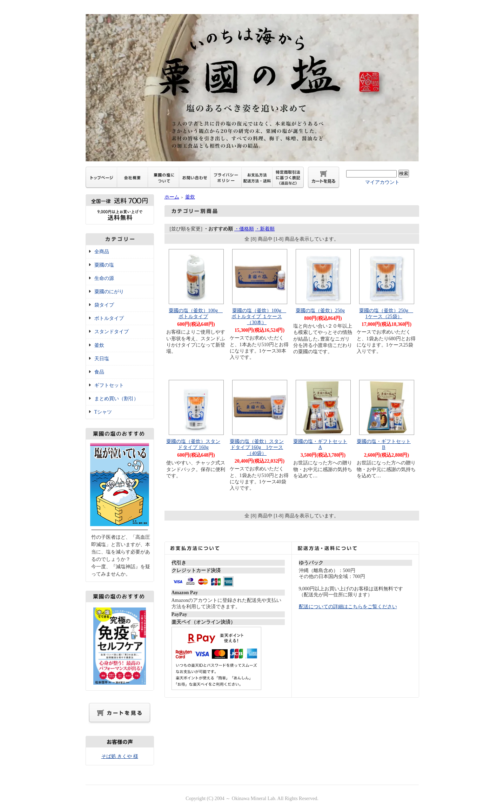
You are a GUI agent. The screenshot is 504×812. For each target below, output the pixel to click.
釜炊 (99, 345)
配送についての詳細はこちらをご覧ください (348, 607)
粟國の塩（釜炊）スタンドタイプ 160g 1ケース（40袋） (257, 447)
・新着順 (265, 229)
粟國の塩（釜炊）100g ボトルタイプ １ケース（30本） (259, 317)
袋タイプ (104, 305)
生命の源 (104, 278)
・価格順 (244, 229)
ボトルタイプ (109, 318)
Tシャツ (103, 412)
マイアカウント (382, 182)
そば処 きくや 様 (120, 756)
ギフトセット (109, 385)
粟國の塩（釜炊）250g (320, 311)
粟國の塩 (104, 265)
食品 (99, 372)
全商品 (102, 252)
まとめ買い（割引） (116, 399)
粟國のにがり (109, 292)
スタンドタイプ (112, 332)
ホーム (172, 197)
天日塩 (102, 359)
